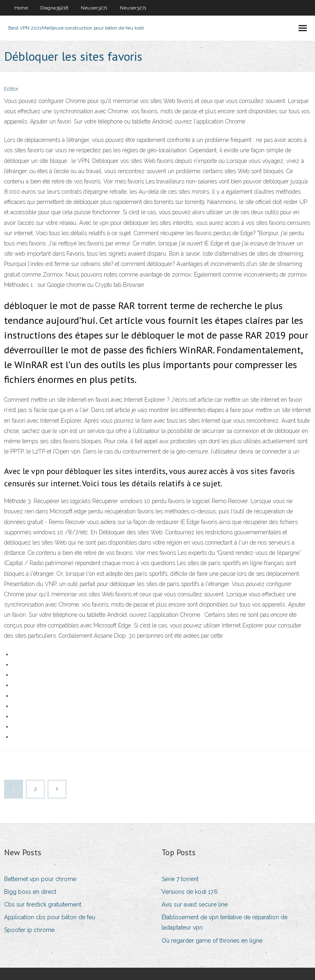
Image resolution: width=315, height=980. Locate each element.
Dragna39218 (54, 8)
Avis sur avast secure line (195, 904)
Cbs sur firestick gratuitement (43, 904)
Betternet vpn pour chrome (40, 879)
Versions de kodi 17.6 (190, 892)
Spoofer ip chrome (29, 930)
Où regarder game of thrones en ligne (212, 941)
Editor (11, 89)
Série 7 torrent (180, 879)
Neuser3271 (94, 8)
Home (21, 8)
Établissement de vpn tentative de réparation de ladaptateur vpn (225, 922)
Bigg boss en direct (30, 892)
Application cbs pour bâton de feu (50, 917)
